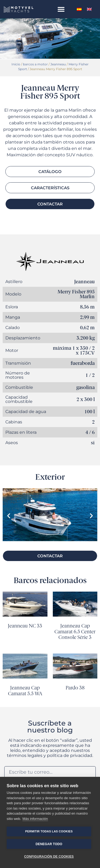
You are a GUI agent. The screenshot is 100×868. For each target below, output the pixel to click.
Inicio (16, 64)
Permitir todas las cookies (49, 831)
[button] (61, 9)
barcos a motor (35, 64)
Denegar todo (49, 844)
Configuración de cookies (49, 857)
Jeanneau (58, 64)
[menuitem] (79, 9)
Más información (35, 819)
